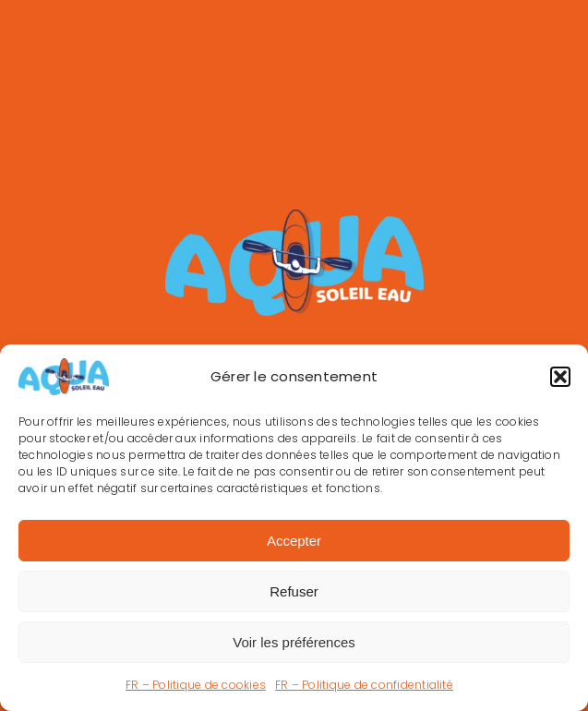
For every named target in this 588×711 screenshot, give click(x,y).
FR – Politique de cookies (196, 685)
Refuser (294, 591)
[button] (560, 377)
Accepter (294, 541)
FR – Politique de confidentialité (364, 685)
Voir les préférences (294, 642)
